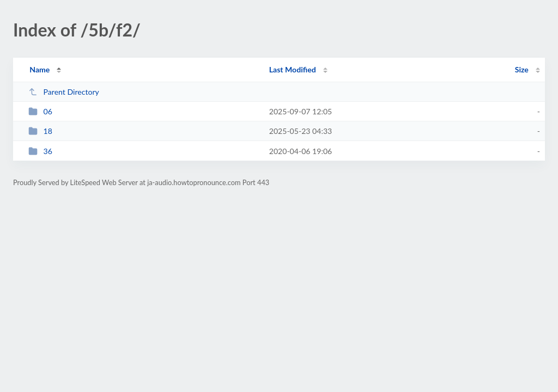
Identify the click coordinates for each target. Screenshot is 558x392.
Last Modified (293, 69)
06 (40, 111)
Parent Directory (64, 92)
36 (40, 151)
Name (40, 69)
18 (40, 131)
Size (522, 69)
